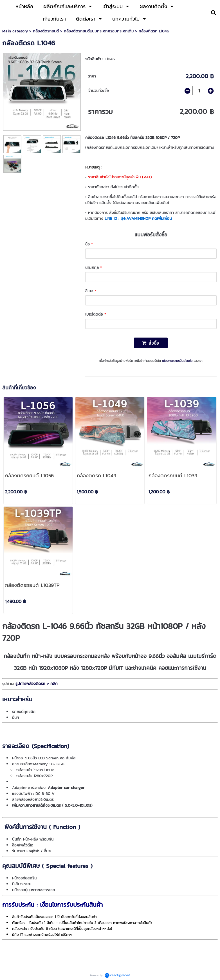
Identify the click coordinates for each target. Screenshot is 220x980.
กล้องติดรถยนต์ (46, 31)
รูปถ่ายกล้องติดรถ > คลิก (36, 684)
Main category (15, 31)
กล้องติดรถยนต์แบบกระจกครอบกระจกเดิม (99, 31)
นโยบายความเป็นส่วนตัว (177, 361)
